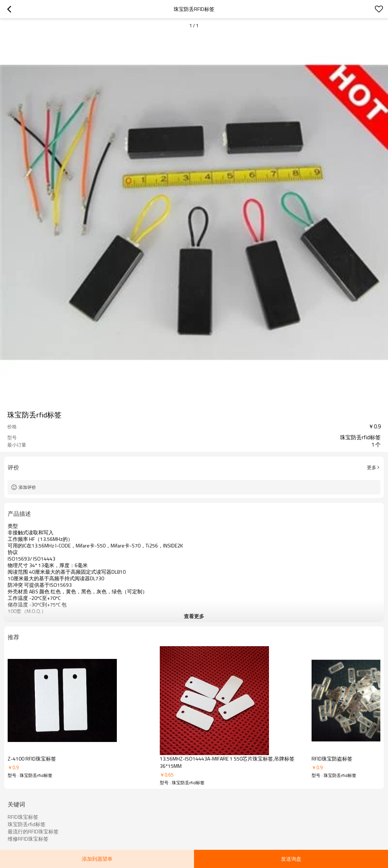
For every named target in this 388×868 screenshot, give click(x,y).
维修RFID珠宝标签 (28, 839)
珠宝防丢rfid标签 (27, 824)
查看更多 (194, 616)
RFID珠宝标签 (23, 817)
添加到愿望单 (97, 859)
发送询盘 (291, 859)
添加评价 (27, 487)
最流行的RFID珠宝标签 (33, 832)
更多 (372, 467)
